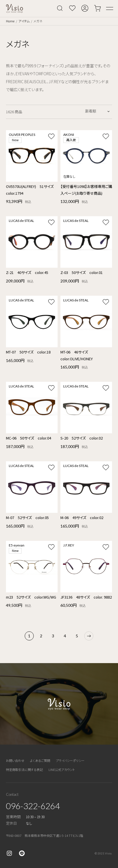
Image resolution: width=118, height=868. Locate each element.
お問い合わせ (15, 760)
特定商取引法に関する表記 (24, 770)
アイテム (24, 21)
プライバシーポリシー (70, 760)
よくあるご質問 (40, 760)
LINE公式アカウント (62, 770)
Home (10, 21)
